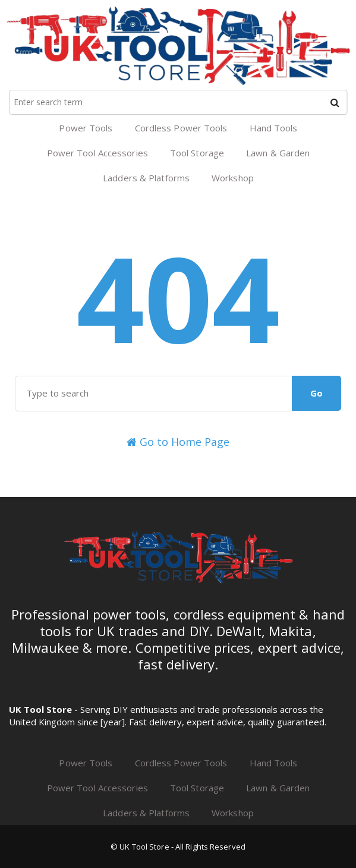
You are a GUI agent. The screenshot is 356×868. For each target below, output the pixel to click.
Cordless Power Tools (181, 128)
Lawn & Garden (278, 153)
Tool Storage (197, 153)
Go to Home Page (178, 442)
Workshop (233, 178)
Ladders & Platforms (146, 178)
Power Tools (86, 128)
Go (316, 393)
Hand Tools (274, 128)
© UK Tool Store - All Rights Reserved (178, 847)
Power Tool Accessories (97, 153)
